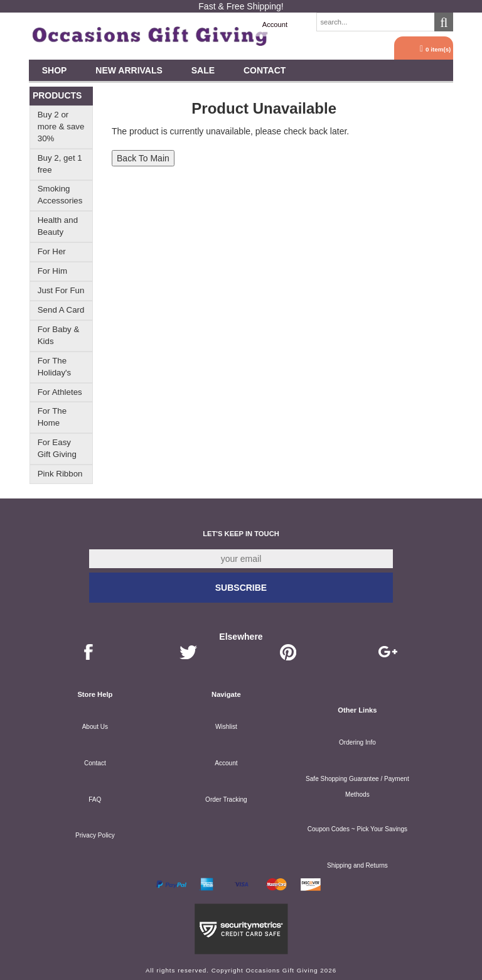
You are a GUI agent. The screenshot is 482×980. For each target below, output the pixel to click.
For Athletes (60, 392)
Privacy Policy (95, 835)
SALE (203, 70)
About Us (95, 727)
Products (57, 95)
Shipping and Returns (357, 865)
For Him (52, 271)
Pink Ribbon (60, 474)
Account (275, 24)
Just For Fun (61, 290)
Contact (265, 70)
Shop (55, 70)
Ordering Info (357, 742)
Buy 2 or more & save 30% (61, 127)
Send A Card (61, 310)
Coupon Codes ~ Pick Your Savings (357, 829)
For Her (52, 251)
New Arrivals (129, 70)
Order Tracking (226, 800)
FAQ (95, 800)
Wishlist (226, 727)
